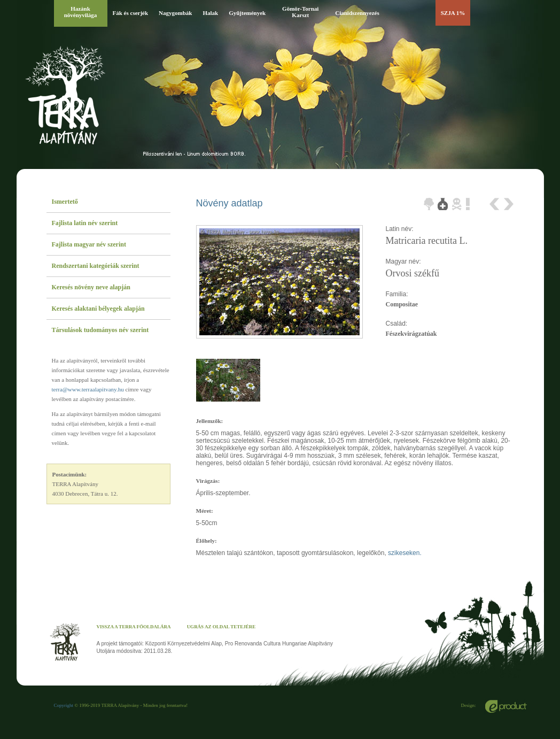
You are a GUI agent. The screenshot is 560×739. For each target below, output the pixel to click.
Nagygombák (175, 13)
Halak (210, 13)
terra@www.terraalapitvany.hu (88, 389)
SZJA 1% (453, 13)
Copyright (64, 705)
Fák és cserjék (131, 13)
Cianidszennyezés (357, 13)
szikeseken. (405, 553)
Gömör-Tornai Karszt (300, 12)
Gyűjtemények (247, 13)
